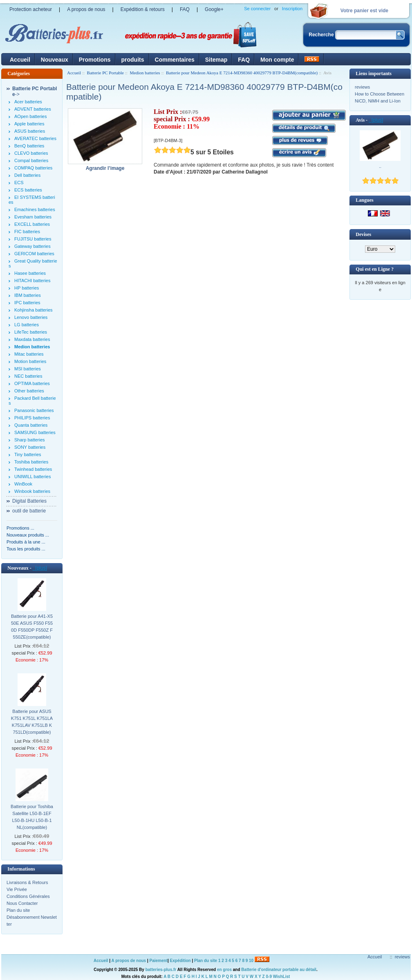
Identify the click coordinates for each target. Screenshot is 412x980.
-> (35, 91)
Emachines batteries (35, 209)
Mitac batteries (29, 354)
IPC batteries (27, 303)
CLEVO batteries (31, 153)
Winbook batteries (32, 491)
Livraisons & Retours (27, 882)
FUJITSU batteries (33, 239)
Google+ (214, 9)
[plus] (40, 568)
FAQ (185, 9)
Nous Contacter (22, 903)
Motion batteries (30, 361)
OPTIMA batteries (32, 383)
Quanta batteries (31, 425)
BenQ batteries (29, 146)
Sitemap (216, 60)
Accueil (20, 60)
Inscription (292, 9)
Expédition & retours (143, 9)
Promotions (95, 60)
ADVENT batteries (33, 109)
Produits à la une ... (26, 542)
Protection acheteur (31, 9)
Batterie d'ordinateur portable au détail (279, 970)
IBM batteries (28, 295)
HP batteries (27, 288)
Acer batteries (28, 102)
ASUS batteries (30, 131)
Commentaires (175, 60)
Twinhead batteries (33, 469)
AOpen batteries (31, 116)
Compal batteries (31, 160)
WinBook (23, 484)
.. (380, 166)
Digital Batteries (29, 501)
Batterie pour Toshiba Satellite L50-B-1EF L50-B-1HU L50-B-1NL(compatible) (32, 817)
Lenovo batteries (31, 317)
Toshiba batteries (31, 462)
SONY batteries (30, 447)
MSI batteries (28, 369)
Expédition (180, 961)
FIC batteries (27, 232)
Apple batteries (29, 124)
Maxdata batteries (32, 339)
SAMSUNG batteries (35, 432)
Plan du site (18, 910)
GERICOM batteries (34, 254)
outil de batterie (29, 511)
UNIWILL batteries (32, 477)
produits (133, 60)
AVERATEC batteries (35, 138)
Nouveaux (55, 60)
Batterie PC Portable (105, 73)
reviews (362, 87)
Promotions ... (20, 528)
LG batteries (27, 325)
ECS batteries (28, 190)
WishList (282, 977)
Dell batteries (27, 175)
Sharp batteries (30, 440)
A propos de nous (86, 9)
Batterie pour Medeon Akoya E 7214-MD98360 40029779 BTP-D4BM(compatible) (242, 73)
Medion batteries (145, 73)
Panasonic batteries (34, 410)
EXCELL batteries (32, 224)
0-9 (269, 977)
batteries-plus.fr (161, 970)
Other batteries (29, 391)
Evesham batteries (33, 217)
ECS (19, 183)
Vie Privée (17, 889)
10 (251, 961)
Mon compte (277, 60)
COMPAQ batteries (33, 168)
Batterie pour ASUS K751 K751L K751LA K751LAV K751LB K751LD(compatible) (32, 722)
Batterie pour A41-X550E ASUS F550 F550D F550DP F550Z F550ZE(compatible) (32, 627)
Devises (363, 234)
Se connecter (257, 9)
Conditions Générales (28, 896)
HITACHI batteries (32, 281)
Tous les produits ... (26, 549)
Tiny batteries (28, 454)
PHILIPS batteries (32, 418)
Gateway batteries (32, 246)
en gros (224, 970)
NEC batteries (28, 376)
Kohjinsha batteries (34, 310)
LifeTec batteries (31, 332)
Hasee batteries (30, 273)
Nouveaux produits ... (28, 535)
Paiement (159, 961)
